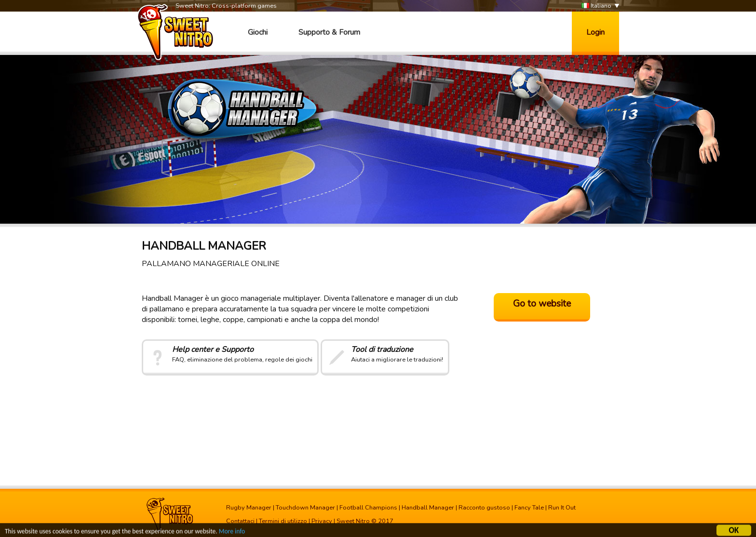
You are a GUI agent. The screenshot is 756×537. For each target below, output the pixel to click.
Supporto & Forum (329, 32)
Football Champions (368, 508)
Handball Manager (428, 508)
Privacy (322, 521)
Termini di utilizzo (283, 521)
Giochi (258, 32)
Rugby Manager (249, 508)
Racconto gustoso (484, 508)
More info (232, 532)
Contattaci (240, 521)
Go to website (542, 304)
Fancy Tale (529, 508)
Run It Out (562, 508)
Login (595, 32)
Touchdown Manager (305, 508)
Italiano (596, 6)
